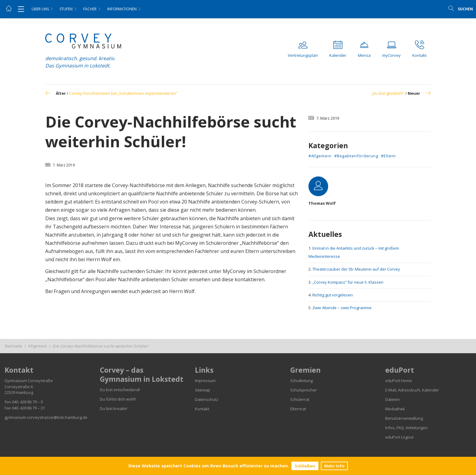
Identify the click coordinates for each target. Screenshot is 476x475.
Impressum (205, 381)
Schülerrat (300, 399)
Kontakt (202, 409)
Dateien (393, 399)
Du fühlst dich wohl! (118, 399)
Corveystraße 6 (19, 387)
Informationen (122, 9)
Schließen (305, 466)
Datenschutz (207, 399)
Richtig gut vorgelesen (333, 295)
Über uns (40, 9)
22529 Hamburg (19, 392)
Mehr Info (334, 466)
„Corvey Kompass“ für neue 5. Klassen (348, 282)
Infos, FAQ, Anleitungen (406, 428)
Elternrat (298, 409)
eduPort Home (399, 381)
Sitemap (202, 390)
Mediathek (395, 409)
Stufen (66, 9)
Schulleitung (301, 381)
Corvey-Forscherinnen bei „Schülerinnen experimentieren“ (123, 93)
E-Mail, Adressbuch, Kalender (412, 390)
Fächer (90, 9)
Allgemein (37, 346)
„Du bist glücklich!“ (388, 93)
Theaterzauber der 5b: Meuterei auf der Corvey (356, 269)
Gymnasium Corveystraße (29, 381)
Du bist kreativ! (114, 408)
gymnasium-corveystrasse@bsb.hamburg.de (46, 417)
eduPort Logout (399, 437)
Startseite (14, 346)
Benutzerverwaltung (404, 418)
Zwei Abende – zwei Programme (342, 308)
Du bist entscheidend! (120, 390)
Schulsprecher (304, 390)
